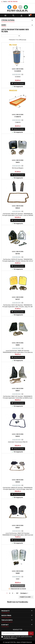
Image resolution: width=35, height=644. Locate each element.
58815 (18, 345)
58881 (18, 573)
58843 (18, 436)
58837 (18, 391)
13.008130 (18, 71)
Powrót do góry (26, 597)
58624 (18, 208)
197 (17, 593)
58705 (18, 254)
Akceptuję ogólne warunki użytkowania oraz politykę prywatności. (18, 637)
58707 (18, 299)
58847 (18, 528)
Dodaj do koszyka (18, 83)
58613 (18, 162)
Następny (24, 593)
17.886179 (18, 117)
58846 (18, 482)
